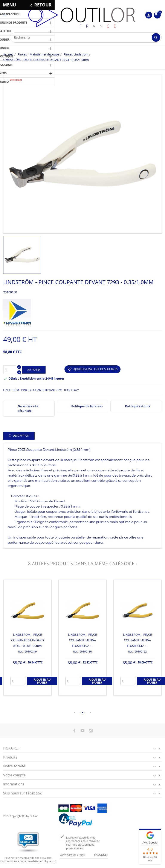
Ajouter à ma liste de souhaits (92, 369)
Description (21, 436)
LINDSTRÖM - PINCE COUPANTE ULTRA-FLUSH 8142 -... (137, 640)
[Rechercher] (86, 38)
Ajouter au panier (42, 681)
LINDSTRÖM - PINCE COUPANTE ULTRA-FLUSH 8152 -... (82, 640)
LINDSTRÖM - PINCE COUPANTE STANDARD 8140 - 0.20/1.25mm (27, 640)
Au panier (34, 370)
